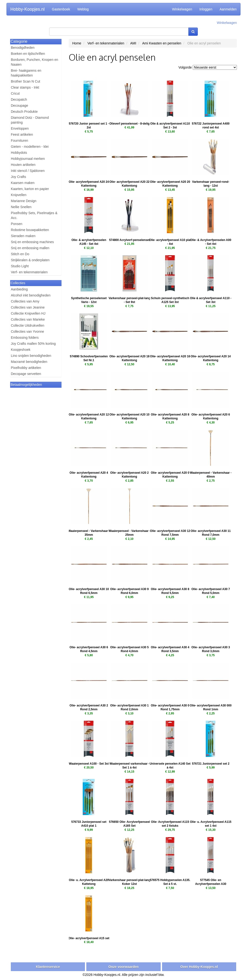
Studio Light (20, 266)
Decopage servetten (26, 374)
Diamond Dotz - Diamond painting (30, 120)
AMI (133, 43)
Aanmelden (228, 9)
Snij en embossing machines (32, 242)
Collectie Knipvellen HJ (28, 313)
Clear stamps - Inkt (25, 87)
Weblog (83, 9)
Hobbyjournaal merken (28, 159)
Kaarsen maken (23, 183)
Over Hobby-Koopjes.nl (199, 967)
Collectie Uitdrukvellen (28, 325)
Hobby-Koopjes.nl (27, 9)
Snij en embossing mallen (30, 248)
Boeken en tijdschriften (28, 54)
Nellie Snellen (21, 207)
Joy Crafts (18, 177)
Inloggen (206, 9)
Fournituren (20, 141)
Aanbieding (19, 289)
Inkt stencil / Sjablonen (28, 171)
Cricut (15, 93)
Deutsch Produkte (24, 112)
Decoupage (20, 106)
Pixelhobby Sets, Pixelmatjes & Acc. (34, 215)
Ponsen (17, 224)
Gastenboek (61, 9)
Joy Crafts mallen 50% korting (33, 344)
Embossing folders (25, 338)
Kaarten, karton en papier (30, 189)
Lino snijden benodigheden (31, 356)
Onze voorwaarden (123, 967)
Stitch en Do (20, 254)
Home (77, 43)
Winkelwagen (182, 9)
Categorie (19, 41)
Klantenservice (48, 967)
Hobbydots (19, 153)
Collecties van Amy (25, 301)
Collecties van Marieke (28, 319)
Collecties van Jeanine (28, 307)
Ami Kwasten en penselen (162, 43)
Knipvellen (19, 195)
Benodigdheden (23, 48)
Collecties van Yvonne (27, 331)
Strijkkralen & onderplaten (30, 260)
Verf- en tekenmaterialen (29, 272)
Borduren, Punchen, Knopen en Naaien (34, 62)
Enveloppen (20, 128)
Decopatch (19, 99)
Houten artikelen (23, 165)
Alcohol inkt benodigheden (31, 295)
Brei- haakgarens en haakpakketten (26, 73)
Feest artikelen (22, 134)
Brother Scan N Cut (25, 81)
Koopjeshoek (21, 350)
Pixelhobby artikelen (26, 368)
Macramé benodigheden (29, 362)
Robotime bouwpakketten (30, 230)
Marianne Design (24, 201)
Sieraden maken (23, 236)
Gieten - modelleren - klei (30, 147)
